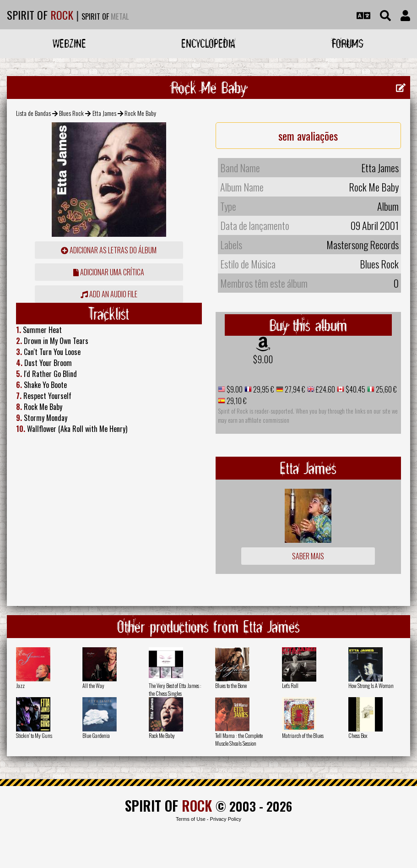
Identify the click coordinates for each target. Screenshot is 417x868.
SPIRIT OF (40, 15)
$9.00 (263, 359)
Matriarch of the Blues (303, 735)
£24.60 (325, 389)
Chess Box (358, 735)
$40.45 (355, 389)
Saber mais (308, 556)
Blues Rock (71, 113)
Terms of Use (191, 819)
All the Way (93, 685)
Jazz (20, 685)
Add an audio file (109, 294)
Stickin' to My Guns (34, 735)
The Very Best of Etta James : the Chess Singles (175, 689)
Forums (348, 43)
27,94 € (294, 389)
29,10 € (236, 401)
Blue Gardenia (96, 735)
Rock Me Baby (162, 735)
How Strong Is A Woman (371, 685)
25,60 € (386, 389)
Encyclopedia (208, 43)
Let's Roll (290, 685)
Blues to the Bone (231, 685)
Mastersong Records (363, 245)
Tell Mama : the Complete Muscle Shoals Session (239, 739)
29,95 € (263, 389)
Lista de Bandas (33, 113)
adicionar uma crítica (109, 272)
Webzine (69, 43)
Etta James (104, 113)
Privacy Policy (226, 819)
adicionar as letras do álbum (109, 250)
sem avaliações (308, 136)
